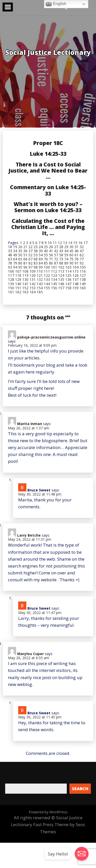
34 (15, 251)
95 (20, 267)
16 (80, 243)
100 (47, 267)
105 (83, 267)
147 (68, 284)
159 (76, 288)
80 (20, 263)
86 (51, 263)
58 (61, 255)
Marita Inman (30, 424)
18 (10, 247)
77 (82, 259)
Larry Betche (29, 535)
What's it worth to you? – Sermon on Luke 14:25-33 (48, 207)
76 (77, 259)
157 (61, 288)
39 (41, 251)
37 (30, 251)
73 (61, 259)
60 (71, 255)
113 (61, 271)
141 (25, 284)
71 (51, 259)
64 (15, 259)
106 (11, 271)
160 (83, 288)
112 (54, 271)
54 (41, 255)
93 (10, 267)
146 (61, 284)
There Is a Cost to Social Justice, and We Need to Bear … (48, 171)
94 (15, 267)
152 (25, 288)
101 (54, 267)
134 (54, 279)
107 (18, 271)
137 (76, 279)
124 (61, 275)
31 (77, 247)
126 (76, 275)
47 (82, 251)
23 (36, 247)
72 (56, 259)
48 (10, 255)
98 (36, 267)
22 (30, 247)
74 (66, 259)
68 (36, 259)
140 (18, 284)
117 (11, 275)
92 (82, 263)
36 (25, 251)
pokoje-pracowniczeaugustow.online (51, 337)
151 (18, 288)
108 (25, 271)
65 (20, 259)
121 (40, 275)
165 (40, 292)
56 (51, 255)
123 (54, 275)
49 (15, 255)
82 (30, 263)
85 (46, 263)
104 (76, 267)
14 (70, 243)
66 (25, 259)
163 (25, 292)
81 (25, 263)
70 (46, 259)
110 (40, 271)
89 (66, 263)
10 (50, 243)
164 (33, 292)
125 (68, 275)
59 (66, 255)
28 (61, 247)
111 (47, 271)
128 (11, 279)
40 (46, 251)
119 (25, 275)
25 (46, 247)
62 (82, 255)
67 (30, 259)
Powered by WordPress (48, 812)
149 (83, 284)
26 (51, 247)
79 (15, 263)
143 (40, 284)
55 (46, 255)
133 (47, 279)
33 (10, 251)
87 (56, 263)
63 (10, 259)
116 (83, 271)
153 (33, 288)
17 (86, 243)
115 (76, 271)
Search (80, 789)
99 (41, 267)
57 (56, 255)
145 (54, 284)
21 (25, 247)
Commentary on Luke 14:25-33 (48, 190)
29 (66, 247)
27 (56, 247)
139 (11, 284)
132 (40, 279)
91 (77, 263)
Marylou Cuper (30, 654)
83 (36, 263)
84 (41, 263)
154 (40, 288)
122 (47, 275)
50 (20, 255)
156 (54, 288)
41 (51, 251)
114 (68, 271)
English (56, 4)
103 (68, 267)
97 (30, 267)
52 (30, 255)
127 (83, 275)
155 (47, 288)
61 (77, 255)
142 (33, 284)
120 (33, 275)
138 (83, 279)
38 (36, 251)
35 (20, 251)
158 (68, 288)
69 (41, 259)
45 (71, 251)
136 (68, 279)
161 (11, 292)
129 (18, 279)
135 (61, 279)
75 (71, 259)
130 (25, 279)
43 (61, 251)
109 (33, 271)
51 (25, 255)
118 (18, 275)
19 (15, 247)
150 (11, 288)
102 (61, 267)
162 (18, 292)
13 (65, 243)
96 (25, 267)
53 (36, 255)
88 (61, 263)
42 (56, 251)
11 (55, 243)
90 (71, 263)
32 (82, 247)
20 (20, 247)
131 (33, 279)
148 (76, 284)
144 (47, 284)
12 (60, 243)
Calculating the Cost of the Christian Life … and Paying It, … (48, 227)
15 (75, 243)
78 (10, 263)
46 (77, 251)
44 (66, 251)
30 (71, 247)
